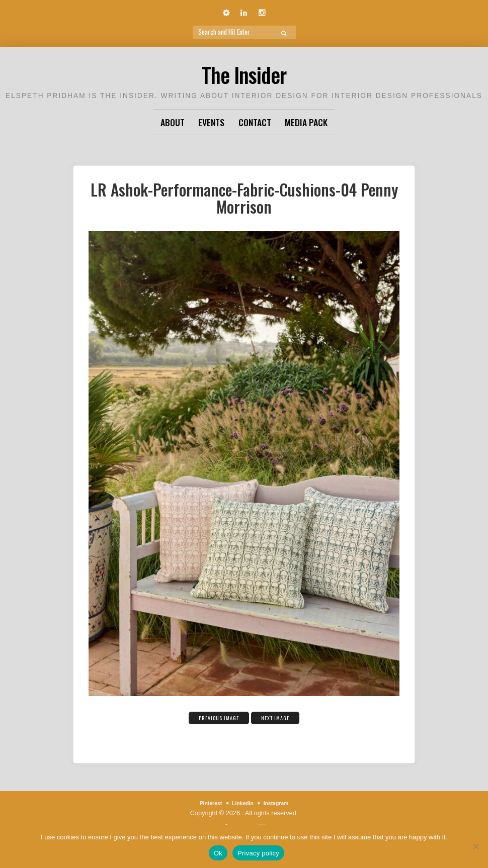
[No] (475, 846)
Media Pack (306, 122)
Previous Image (213, 717)
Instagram (281, 803)
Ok (218, 853)
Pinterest (206, 803)
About (173, 122)
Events (211, 122)
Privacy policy (258, 853)
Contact (255, 122)
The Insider (244, 72)
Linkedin (242, 803)
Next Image (284, 717)
